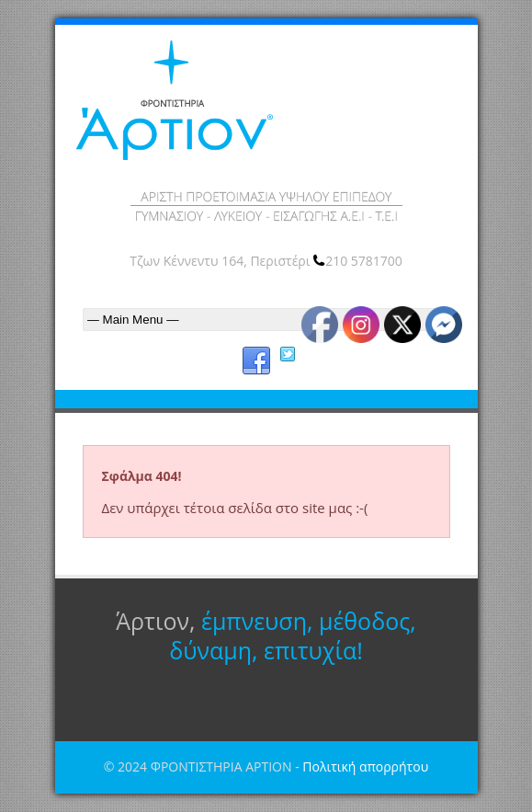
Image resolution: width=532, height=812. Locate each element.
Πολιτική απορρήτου (365, 766)
